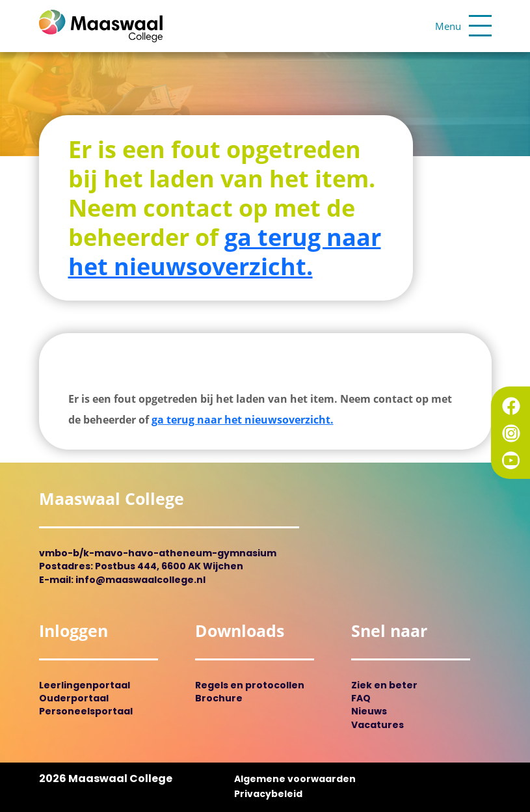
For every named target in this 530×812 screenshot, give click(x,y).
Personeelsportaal (86, 712)
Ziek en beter (384, 686)
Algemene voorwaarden (295, 780)
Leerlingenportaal (85, 686)
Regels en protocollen (250, 686)
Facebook (511, 406)
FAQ (361, 699)
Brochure (219, 699)
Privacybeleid (268, 795)
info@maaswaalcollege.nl (140, 581)
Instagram (511, 433)
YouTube (511, 461)
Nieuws (369, 712)
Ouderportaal (74, 699)
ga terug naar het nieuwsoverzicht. (225, 252)
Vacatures (378, 726)
